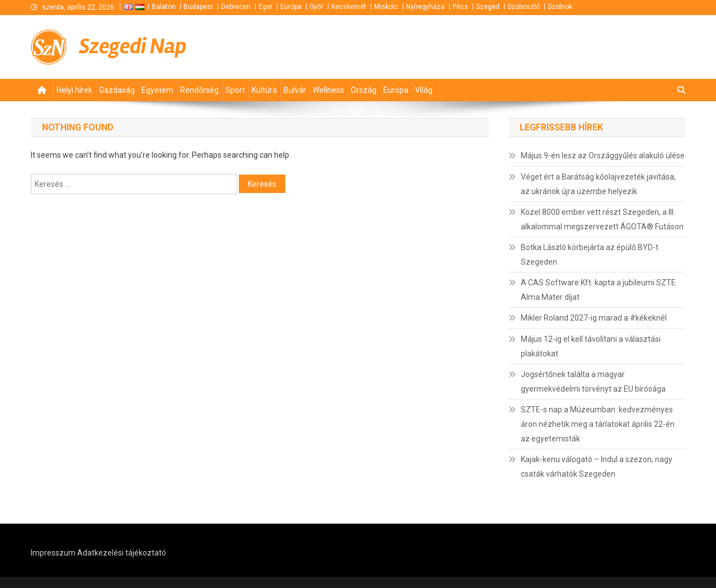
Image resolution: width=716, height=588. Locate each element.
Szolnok (560, 7)
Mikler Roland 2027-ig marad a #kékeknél (594, 318)
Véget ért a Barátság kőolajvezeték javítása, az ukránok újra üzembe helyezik (598, 184)
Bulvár (295, 90)
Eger (265, 7)
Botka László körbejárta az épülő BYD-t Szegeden (590, 255)
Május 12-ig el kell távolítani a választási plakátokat (591, 346)
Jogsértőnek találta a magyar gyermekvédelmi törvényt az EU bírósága (593, 382)
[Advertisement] (551, 45)
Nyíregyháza (425, 7)
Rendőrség (199, 90)
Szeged (488, 7)
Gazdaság (117, 90)
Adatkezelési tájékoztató (122, 553)
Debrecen (236, 7)
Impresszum (53, 553)
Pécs (460, 7)
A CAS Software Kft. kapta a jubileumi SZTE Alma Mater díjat (598, 290)
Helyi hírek (74, 90)
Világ (424, 90)
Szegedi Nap (133, 46)
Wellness (328, 90)
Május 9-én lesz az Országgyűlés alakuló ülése (603, 156)
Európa (291, 7)
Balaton (164, 7)
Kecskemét (349, 7)
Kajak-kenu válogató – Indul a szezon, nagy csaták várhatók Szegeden (597, 467)
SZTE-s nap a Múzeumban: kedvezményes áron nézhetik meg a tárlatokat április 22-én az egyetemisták (598, 424)
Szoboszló (524, 7)
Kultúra (264, 90)
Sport (235, 90)
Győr (316, 7)
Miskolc (386, 7)
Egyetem (157, 90)
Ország (364, 90)
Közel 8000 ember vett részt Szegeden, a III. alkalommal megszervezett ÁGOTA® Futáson (602, 219)
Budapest (198, 7)
